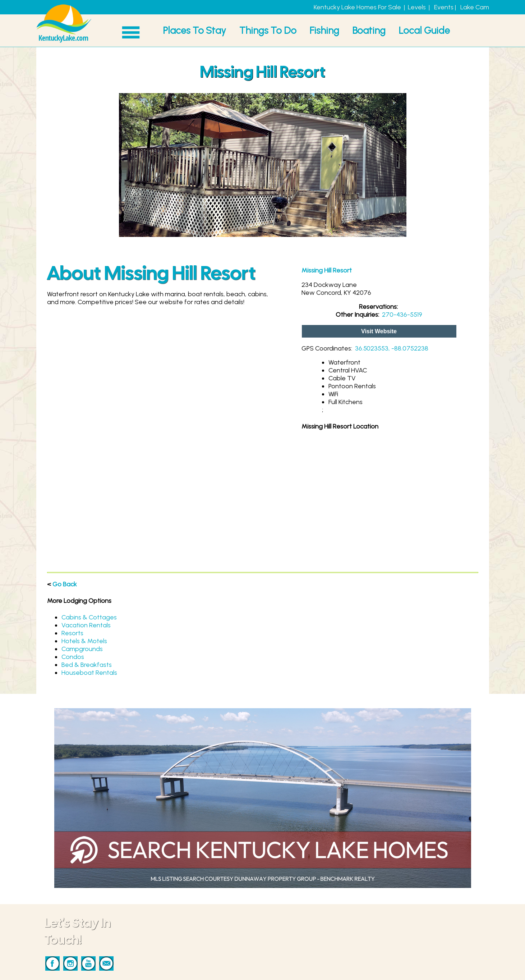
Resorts (72, 633)
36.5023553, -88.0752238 (392, 348)
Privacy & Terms (311, 962)
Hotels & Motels (84, 641)
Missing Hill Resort (327, 270)
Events (444, 7)
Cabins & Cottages (89, 617)
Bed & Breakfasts (87, 665)
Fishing (324, 30)
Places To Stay (194, 30)
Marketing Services (316, 946)
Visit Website (379, 331)
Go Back (65, 584)
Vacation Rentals (86, 625)
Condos (73, 657)
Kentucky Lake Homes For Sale (357, 7)
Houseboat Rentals (89, 673)
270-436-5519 (402, 315)
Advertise (302, 954)
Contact (300, 938)
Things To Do (268, 30)
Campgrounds (82, 649)
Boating (369, 30)
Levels (417, 7)
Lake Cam (475, 7)
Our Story (302, 970)
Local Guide (424, 30)
